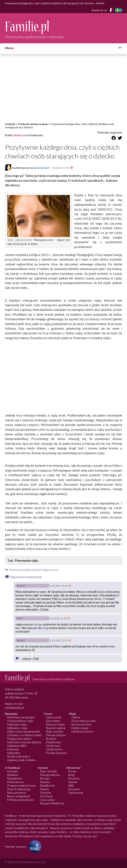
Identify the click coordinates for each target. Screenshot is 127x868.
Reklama (13, 775)
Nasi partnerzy (16, 793)
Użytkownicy (54, 749)
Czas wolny (47, 800)
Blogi (71, 775)
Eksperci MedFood (52, 803)
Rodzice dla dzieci (18, 756)
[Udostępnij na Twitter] (120, 139)
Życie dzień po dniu (84, 721)
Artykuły (10, 124)
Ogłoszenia (54, 717)
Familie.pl (19, 135)
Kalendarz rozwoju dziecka (24, 742)
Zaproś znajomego (19, 789)
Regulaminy (15, 778)
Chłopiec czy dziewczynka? (25, 735)
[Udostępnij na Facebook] (114, 139)
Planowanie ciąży (26, 560)
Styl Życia (46, 796)
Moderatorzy (15, 782)
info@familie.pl (14, 708)
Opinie (76, 717)
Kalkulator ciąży (17, 728)
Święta (44, 789)
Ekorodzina (53, 721)
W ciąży (45, 778)
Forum (72, 771)
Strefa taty (53, 746)
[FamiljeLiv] (118, 10)
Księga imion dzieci (19, 739)
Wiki (71, 785)
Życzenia (74, 789)
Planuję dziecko (56, 735)
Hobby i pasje (80, 728)
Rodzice (51, 739)
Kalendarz (14, 753)
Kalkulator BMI (17, 746)
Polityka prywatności (21, 800)
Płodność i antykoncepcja (33, 124)
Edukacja (13, 749)
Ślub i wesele (55, 731)
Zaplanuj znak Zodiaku (21, 760)
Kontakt (13, 771)
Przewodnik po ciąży (20, 721)
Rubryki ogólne (56, 728)
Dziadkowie (53, 742)
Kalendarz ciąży (17, 724)
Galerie (73, 782)
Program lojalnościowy (21, 785)
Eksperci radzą (55, 724)
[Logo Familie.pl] (34, 27)
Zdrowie (45, 793)
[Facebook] (112, 11)
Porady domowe (57, 753)
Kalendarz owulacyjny (21, 717)
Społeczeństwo (82, 724)
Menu (9, 48)
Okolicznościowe (82, 731)
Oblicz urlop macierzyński (23, 731)
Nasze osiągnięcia (18, 796)
